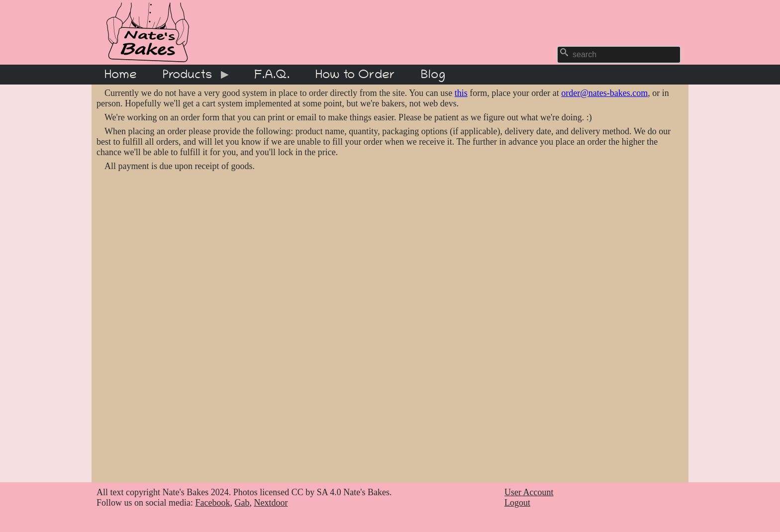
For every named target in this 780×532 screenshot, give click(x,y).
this (461, 93)
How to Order (355, 75)
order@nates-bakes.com (604, 93)
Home (121, 75)
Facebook (212, 503)
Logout (517, 503)
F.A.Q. (272, 75)
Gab (242, 503)
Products (191, 76)
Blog (433, 75)
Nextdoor (271, 503)
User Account (529, 492)
